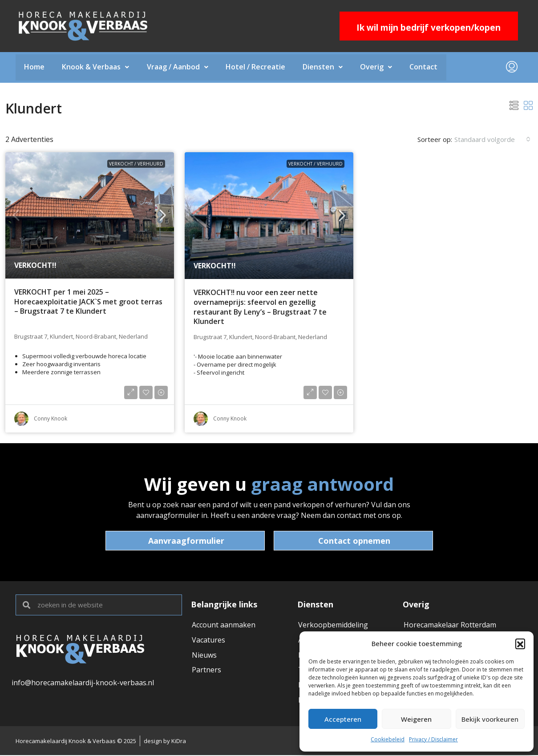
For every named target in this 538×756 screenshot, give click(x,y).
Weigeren (416, 719)
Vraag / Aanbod (178, 68)
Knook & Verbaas (96, 68)
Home (35, 68)
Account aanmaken (224, 625)
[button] (520, 643)
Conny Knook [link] (51, 419)
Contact (426, 68)
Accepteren (343, 719)
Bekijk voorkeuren (490, 719)
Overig (378, 68)
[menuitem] (512, 68)
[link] (90, 216)
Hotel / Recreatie (257, 68)
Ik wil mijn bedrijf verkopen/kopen (429, 28)
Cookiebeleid (388, 739)
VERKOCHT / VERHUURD (136, 164)
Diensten (324, 68)
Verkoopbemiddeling (333, 625)
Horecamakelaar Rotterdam (450, 625)
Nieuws (204, 655)
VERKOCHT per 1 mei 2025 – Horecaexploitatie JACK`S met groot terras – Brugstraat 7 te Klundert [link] (88, 302)
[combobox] (492, 140)
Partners (206, 671)
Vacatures (208, 640)
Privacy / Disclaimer (433, 739)
